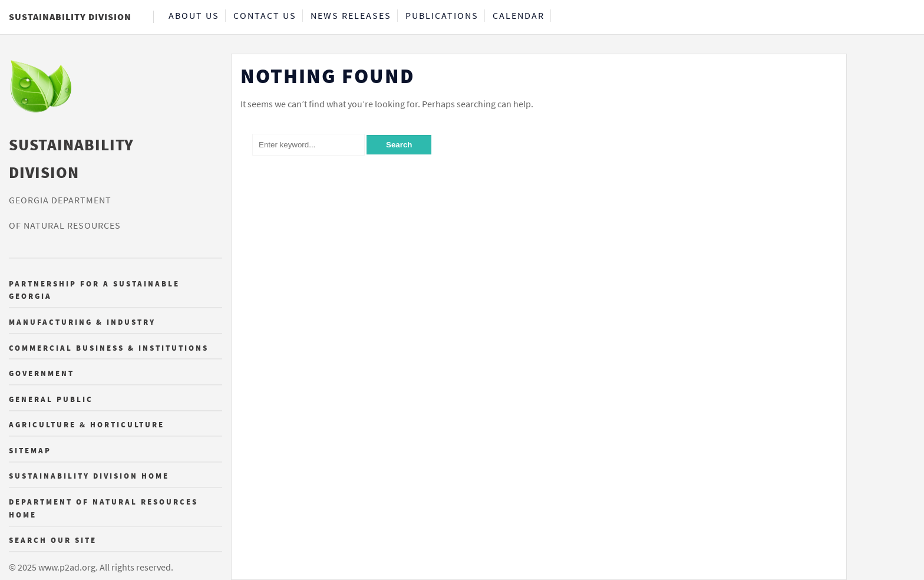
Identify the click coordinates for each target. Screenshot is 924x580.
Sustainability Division (70, 17)
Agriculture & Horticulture (87, 425)
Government (42, 374)
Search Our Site (53, 541)
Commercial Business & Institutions (109, 348)
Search (399, 145)
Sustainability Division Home (89, 476)
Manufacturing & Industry (82, 322)
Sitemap (30, 450)
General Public (51, 399)
